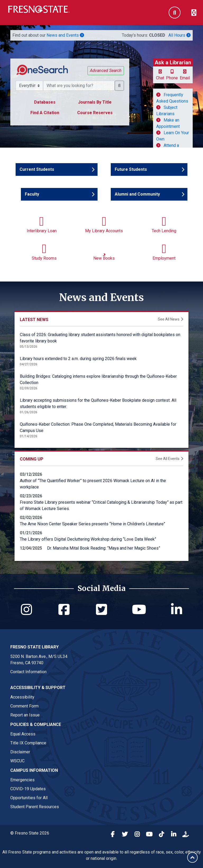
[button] (119, 86)
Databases (45, 102)
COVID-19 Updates (28, 789)
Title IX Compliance (28, 743)
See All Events (168, 459)
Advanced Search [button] (106, 71)
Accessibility (22, 697)
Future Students (131, 169)
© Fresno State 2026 (30, 833)
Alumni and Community (137, 194)
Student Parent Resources (35, 807)
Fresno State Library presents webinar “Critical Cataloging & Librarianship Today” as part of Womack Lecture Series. (101, 505)
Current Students (37, 169)
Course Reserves (95, 113)
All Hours (179, 35)
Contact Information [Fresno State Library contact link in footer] (28, 672)
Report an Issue (25, 715)
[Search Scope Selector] (29, 86)
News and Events (65, 35)
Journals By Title (95, 102)
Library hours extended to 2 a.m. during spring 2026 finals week (78, 359)
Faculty (40, 194)
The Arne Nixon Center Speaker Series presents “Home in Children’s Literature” (93, 524)
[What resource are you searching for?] (79, 86)
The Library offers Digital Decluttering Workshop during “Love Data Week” (88, 539)
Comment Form (24, 706)
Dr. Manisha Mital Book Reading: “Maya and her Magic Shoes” (104, 548)
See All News (169, 319)
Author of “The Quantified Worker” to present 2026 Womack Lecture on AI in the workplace (93, 484)
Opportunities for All (29, 798)
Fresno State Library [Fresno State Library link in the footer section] (34, 647)
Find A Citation (45, 113)
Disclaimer (20, 752)
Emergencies (22, 780)
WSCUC (17, 761)
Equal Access (23, 734)
